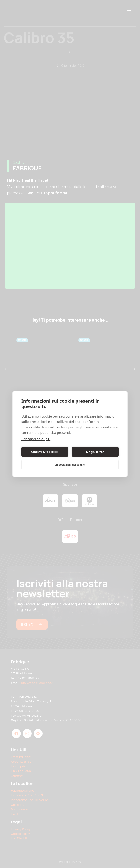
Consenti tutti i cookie (45, 452)
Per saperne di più (36, 439)
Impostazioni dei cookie (70, 465)
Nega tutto (95, 452)
